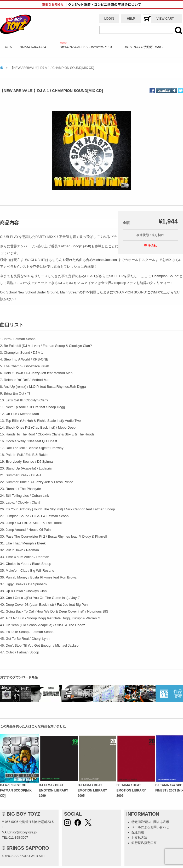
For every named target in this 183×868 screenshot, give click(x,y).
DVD (74, 47)
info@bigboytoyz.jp (23, 832)
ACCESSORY (87, 47)
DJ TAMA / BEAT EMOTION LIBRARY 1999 (53, 791)
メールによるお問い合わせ (150, 827)
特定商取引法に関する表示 (150, 822)
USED (139, 47)
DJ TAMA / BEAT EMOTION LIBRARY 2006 (131, 791)
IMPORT (65, 47)
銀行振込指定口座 (144, 843)
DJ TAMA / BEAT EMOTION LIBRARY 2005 (92, 791)
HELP (131, 19)
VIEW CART (165, 19)
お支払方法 (139, 838)
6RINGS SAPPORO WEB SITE (24, 856)
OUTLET (129, 47)
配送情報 (138, 832)
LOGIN (109, 19)
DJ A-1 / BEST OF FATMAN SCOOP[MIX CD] (16, 791)
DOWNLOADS (30, 47)
